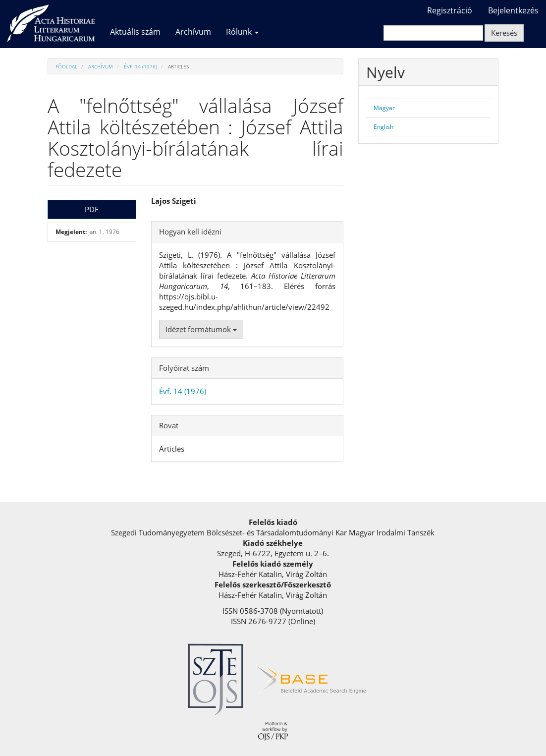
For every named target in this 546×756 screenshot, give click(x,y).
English (383, 127)
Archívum (193, 32)
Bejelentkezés (513, 10)
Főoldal (66, 66)
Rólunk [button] (242, 32)
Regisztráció (450, 10)
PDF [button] (92, 209)
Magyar (384, 108)
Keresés (504, 33)
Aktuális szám (135, 32)
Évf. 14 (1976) (140, 66)
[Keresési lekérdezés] (433, 33)
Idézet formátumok (201, 329)
